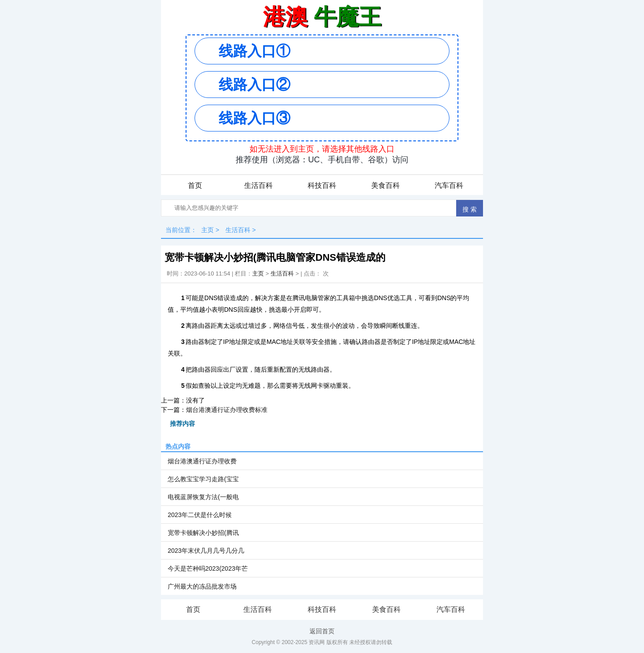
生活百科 (258, 185)
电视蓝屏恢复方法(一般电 (203, 497)
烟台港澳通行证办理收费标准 (227, 410)
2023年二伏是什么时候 (200, 515)
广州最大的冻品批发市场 (202, 586)
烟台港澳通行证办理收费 (202, 461)
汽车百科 (449, 185)
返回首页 (322, 631)
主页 (208, 230)
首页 (195, 185)
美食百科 (386, 185)
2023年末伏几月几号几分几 (206, 551)
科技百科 (322, 185)
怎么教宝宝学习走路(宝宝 (203, 479)
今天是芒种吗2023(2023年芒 (208, 568)
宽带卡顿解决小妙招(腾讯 (203, 533)
